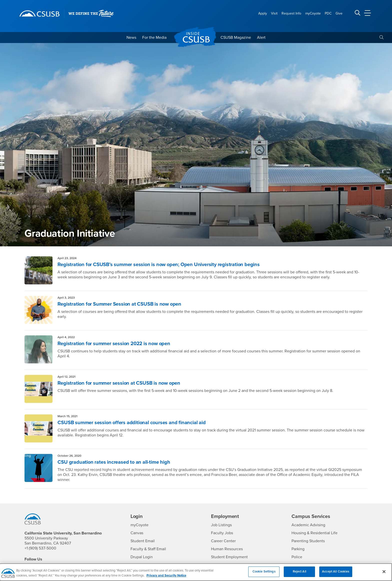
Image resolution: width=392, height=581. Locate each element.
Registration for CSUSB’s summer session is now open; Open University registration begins (158, 265)
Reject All (299, 575)
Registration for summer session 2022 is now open (114, 344)
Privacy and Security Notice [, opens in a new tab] (166, 579)
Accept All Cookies (336, 575)
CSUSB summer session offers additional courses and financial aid (131, 423)
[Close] (384, 575)
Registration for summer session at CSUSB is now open (119, 383)
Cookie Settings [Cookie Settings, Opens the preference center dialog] (264, 575)
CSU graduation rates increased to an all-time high (114, 462)
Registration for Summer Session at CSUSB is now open (119, 304)
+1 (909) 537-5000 (40, 548)
